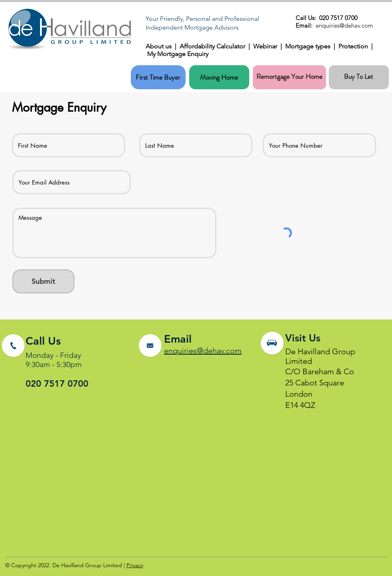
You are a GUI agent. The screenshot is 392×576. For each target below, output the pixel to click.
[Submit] (43, 281)
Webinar (267, 46)
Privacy (135, 565)
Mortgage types (309, 46)
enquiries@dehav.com (203, 351)
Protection (355, 46)
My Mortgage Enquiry (178, 54)
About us (160, 46)
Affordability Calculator (212, 46)
